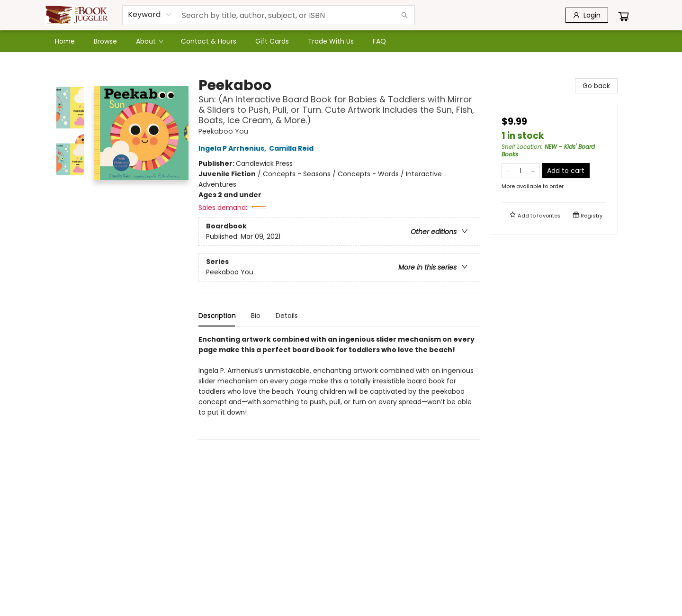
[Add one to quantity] (533, 171)
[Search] (404, 15)
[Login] (587, 15)
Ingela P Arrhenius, (234, 148)
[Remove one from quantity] (508, 171)
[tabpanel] (339, 387)
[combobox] (150, 15)
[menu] (341, 41)
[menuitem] (65, 41)
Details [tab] (287, 316)
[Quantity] (520, 171)
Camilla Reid (293, 148)
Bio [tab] (256, 316)
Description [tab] (217, 316)
